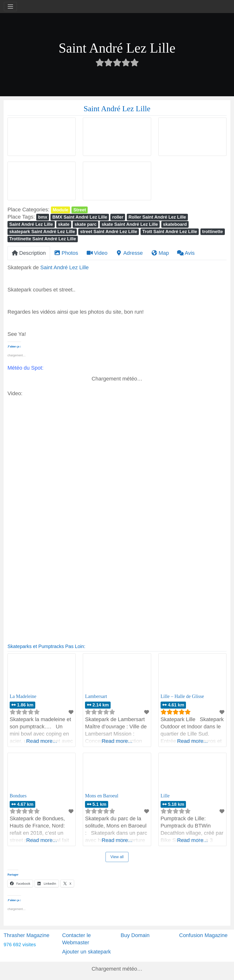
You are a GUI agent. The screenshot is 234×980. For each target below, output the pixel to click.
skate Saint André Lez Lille (130, 224)
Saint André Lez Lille (31, 224)
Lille (165, 796)
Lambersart (96, 696)
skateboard (175, 224)
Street (80, 210)
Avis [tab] (186, 253)
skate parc (85, 224)
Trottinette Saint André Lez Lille (43, 239)
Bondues (18, 796)
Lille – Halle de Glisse (182, 696)
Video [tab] (97, 253)
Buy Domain (135, 935)
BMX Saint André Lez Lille (80, 217)
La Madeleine (23, 696)
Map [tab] (160, 253)
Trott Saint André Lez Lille (170, 231)
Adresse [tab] (129, 253)
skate (64, 224)
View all (117, 857)
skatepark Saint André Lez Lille (42, 231)
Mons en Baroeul (102, 796)
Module (60, 210)
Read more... (42, 741)
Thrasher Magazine (27, 935)
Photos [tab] (66, 253)
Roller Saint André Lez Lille (157, 217)
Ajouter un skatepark (86, 952)
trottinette (213, 231)
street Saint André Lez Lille (109, 231)
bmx (43, 217)
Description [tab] (29, 253)
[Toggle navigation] (10, 7)
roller (118, 217)
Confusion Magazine (203, 935)
